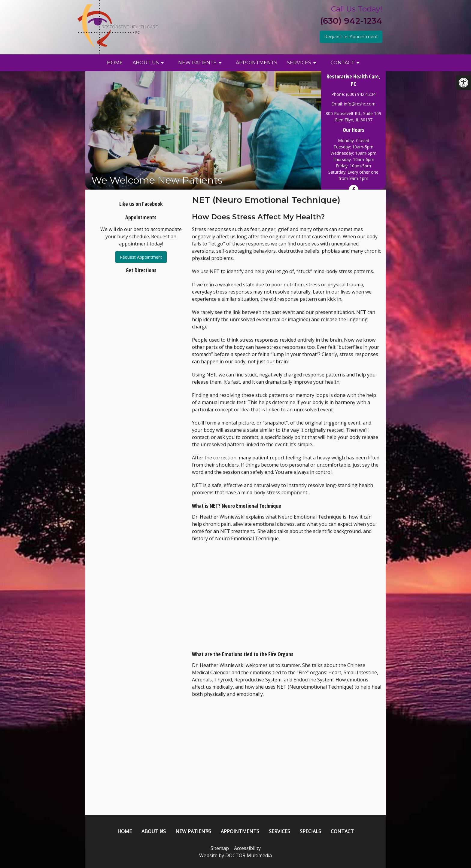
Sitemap (220, 848)
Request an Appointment (351, 37)
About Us (146, 63)
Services (299, 63)
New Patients (197, 63)
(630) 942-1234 (351, 21)
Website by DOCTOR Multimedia (235, 855)
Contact (342, 63)
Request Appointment (141, 257)
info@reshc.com (360, 104)
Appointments (257, 63)
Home (115, 63)
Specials (310, 831)
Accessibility (247, 848)
